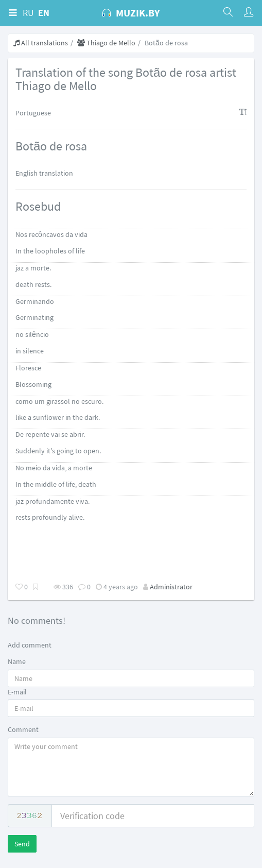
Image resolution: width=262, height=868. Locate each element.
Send (22, 844)
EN (44, 13)
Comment (23, 729)
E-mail (17, 692)
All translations (41, 43)
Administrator (171, 587)
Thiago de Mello (106, 43)
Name (17, 661)
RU (28, 13)
